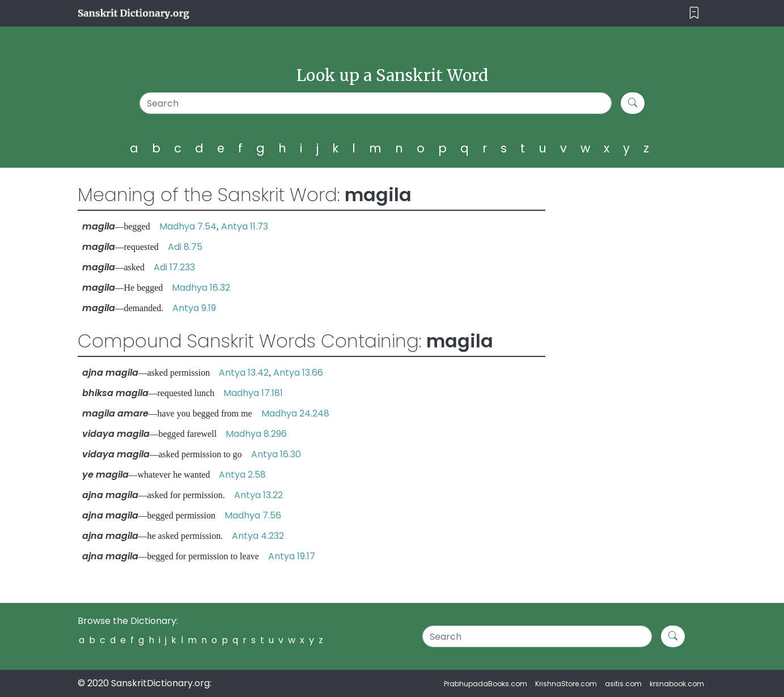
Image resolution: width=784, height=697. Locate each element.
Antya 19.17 (292, 556)
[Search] (376, 103)
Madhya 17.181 (253, 393)
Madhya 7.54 (188, 226)
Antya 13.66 (298, 373)
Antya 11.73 (245, 226)
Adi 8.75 (185, 247)
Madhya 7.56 (253, 515)
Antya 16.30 (276, 454)
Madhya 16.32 (201, 288)
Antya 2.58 (242, 475)
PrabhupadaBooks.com (486, 684)
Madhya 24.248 (295, 413)
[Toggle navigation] (694, 13)
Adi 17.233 (174, 267)
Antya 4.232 (258, 536)
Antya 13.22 (258, 495)
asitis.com (623, 684)
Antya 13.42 (244, 373)
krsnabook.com (677, 684)
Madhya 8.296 (256, 434)
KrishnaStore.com (566, 684)
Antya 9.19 (194, 308)
